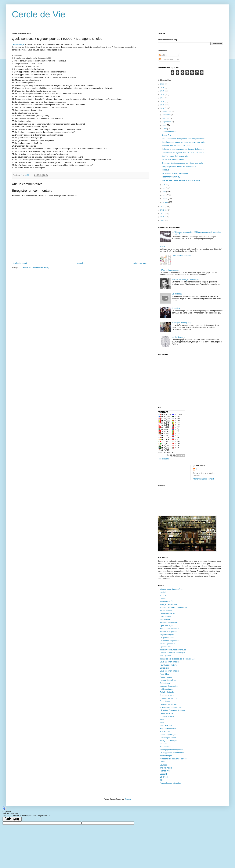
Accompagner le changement (171, 750)
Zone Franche (165, 747)
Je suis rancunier (169, 132)
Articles (163, 55)
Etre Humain (165, 732)
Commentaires (166, 60)
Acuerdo (163, 744)
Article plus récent (20, 263)
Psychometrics (166, 620)
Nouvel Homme (166, 677)
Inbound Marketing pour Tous (171, 589)
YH (197, 469)
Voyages (163, 765)
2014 (163, 108)
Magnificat (176, 308)
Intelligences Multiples (169, 741)
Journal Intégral (166, 756)
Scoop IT (163, 774)
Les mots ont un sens (168, 698)
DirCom (163, 598)
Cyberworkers (165, 647)
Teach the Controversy (171, 177)
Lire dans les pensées (169, 704)
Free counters (163, 459)
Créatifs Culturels (167, 692)
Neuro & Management (169, 632)
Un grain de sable (167, 638)
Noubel (163, 592)
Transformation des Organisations (173, 607)
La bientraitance (166, 689)
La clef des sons (179, 337)
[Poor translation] (17, 819)
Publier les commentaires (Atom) (36, 267)
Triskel (162, 247)
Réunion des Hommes (169, 623)
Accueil (80, 263)
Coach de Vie (165, 616)
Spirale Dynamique (167, 644)
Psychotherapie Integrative (170, 783)
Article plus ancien (141, 263)
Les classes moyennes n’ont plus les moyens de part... (184, 142)
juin (164, 185)
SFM (162, 722)
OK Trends (164, 777)
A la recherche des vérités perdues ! (174, 759)
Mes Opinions (165, 656)
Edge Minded (165, 701)
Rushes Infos (165, 771)
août (165, 125)
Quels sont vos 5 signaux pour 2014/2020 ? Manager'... (184, 153)
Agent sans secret (167, 695)
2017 (163, 98)
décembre (167, 111)
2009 (163, 220)
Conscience (165, 668)
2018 (163, 94)
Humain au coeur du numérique (172, 653)
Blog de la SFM (166, 725)
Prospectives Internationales (171, 707)
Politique (166, 170)
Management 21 (166, 601)
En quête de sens (167, 716)
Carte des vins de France (182, 256)
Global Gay (167, 135)
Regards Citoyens (167, 635)
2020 (163, 87)
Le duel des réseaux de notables (175, 173)
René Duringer (18, 44)
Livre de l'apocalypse (168, 680)
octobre (166, 118)
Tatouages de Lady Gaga (182, 323)
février (165, 199)
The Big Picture (166, 768)
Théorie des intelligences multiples (186, 279)
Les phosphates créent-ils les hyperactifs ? (179, 166)
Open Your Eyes (166, 626)
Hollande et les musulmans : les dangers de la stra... (183, 149)
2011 (163, 213)
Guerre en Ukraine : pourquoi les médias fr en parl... (183, 163)
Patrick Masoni (166, 610)
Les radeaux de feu (168, 613)
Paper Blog (164, 674)
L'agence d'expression (169, 686)
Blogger (128, 799)
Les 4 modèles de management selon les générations (183, 139)
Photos (163, 762)
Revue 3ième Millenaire (169, 629)
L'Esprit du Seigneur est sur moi (173, 710)
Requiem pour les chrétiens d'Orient (176, 146)
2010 (163, 217)
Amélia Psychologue (168, 735)
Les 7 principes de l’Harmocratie (175, 156)
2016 (163, 101)
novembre (167, 115)
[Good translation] (7, 819)
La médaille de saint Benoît (173, 159)
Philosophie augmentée (169, 641)
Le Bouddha (177, 294)
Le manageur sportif (168, 738)
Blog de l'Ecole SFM (168, 729)
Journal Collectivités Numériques (173, 650)
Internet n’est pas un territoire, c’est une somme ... (182, 180)
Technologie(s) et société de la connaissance (178, 659)
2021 (163, 84)
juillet (165, 129)
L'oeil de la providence (170, 270)
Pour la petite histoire (168, 665)
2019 (163, 91)
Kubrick (163, 595)
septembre (167, 122)
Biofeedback (165, 683)
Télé (162, 780)
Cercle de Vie (39, 14)
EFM (162, 719)
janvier (165, 202)
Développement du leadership (172, 753)
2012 (163, 210)
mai (164, 188)
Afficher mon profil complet (203, 479)
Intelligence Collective (169, 604)
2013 (163, 206)
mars (165, 195)
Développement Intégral (169, 662)
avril (164, 192)
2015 (163, 105)
